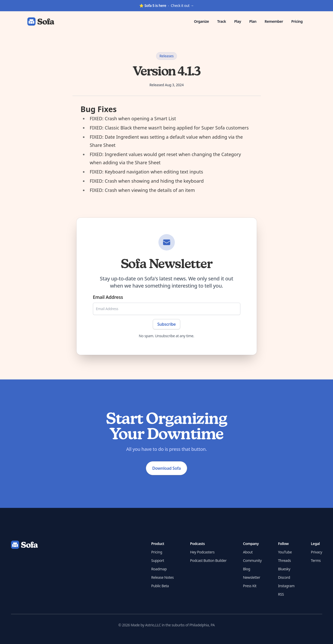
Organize (202, 21)
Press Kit (250, 586)
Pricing (297, 21)
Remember (274, 21)
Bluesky (284, 569)
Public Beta (160, 586)
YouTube (285, 552)
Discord (284, 577)
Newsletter (251, 577)
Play (238, 21)
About (248, 552)
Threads (284, 560)
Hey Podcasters (202, 552)
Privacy (317, 552)
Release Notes (163, 577)
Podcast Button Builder (208, 560)
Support (158, 560)
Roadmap (159, 569)
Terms (316, 560)
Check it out (166, 6)
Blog (246, 569)
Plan (253, 21)
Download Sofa (166, 468)
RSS (281, 594)
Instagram (286, 586)
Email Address (108, 297)
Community (252, 560)
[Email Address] (167, 309)
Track (222, 21)
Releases (166, 56)
